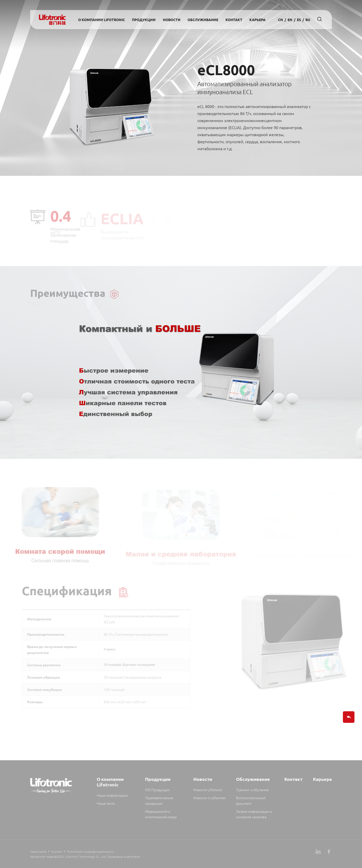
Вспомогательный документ (251, 800)
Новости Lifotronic (208, 790)
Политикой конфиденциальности (90, 851)
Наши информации (112, 795)
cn (281, 20)
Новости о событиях (209, 798)
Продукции (144, 20)
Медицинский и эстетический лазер (161, 814)
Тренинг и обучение (252, 790)
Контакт (234, 20)
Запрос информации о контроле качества (254, 814)
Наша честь (106, 803)
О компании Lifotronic (102, 20)
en (290, 20)
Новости (172, 20)
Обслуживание (203, 20)
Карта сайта (38, 851)
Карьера (257, 20)
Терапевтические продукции (159, 800)
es (299, 20)
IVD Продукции (157, 790)
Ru (308, 20)
